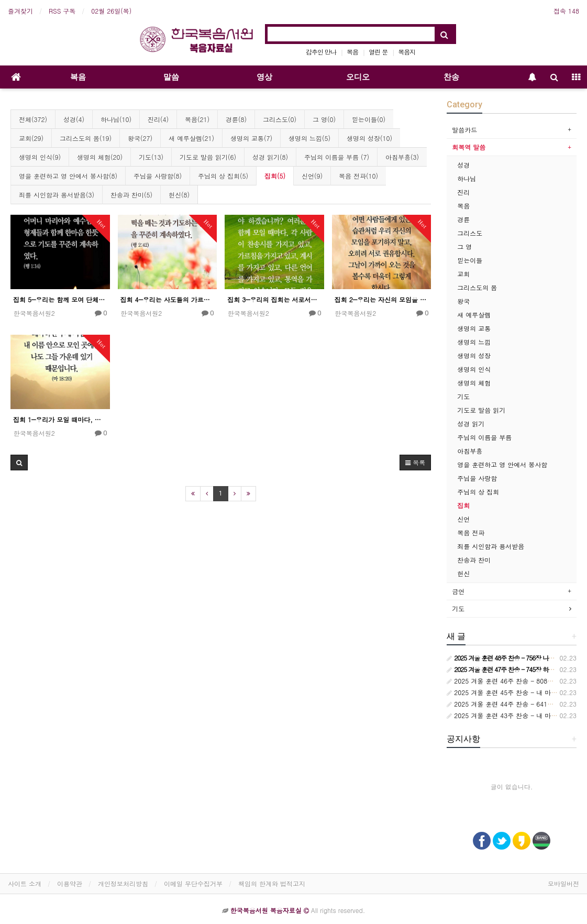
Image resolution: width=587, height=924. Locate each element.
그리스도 (470, 233)
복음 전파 (471, 532)
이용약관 (70, 883)
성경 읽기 (471, 423)
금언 (458, 591)
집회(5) (275, 176)
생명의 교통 (474, 328)
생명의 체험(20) (100, 157)
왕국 (463, 301)
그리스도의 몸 (477, 287)
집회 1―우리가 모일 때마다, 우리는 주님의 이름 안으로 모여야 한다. (60, 419)
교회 (463, 274)
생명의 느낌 (474, 342)
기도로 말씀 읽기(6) (208, 157)
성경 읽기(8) (270, 157)
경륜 (463, 219)
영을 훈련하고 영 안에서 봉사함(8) (68, 176)
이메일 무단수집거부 (193, 883)
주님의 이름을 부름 (484, 437)
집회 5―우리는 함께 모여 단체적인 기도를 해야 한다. (60, 299)
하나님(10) (116, 119)
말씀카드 (464, 130)
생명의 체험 (474, 383)
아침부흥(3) (402, 157)
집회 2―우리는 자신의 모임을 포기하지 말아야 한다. (382, 299)
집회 (463, 505)
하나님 (467, 178)
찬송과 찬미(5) (131, 195)
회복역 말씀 (469, 147)
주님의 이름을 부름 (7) (337, 157)
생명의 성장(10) (369, 138)
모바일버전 (563, 883)
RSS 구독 (62, 11)
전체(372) (33, 119)
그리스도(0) (280, 119)
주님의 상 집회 (478, 492)
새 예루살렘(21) (191, 138)
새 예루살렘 (474, 315)
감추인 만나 (321, 52)
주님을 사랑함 (477, 478)
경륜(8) (236, 119)
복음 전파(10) (358, 176)
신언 (463, 519)
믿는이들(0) (369, 119)
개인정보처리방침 (123, 883)
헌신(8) (179, 195)
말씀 (171, 77)
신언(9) (312, 176)
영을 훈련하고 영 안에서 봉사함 (502, 464)
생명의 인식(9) (40, 157)
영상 (264, 77)
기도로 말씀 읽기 (481, 410)
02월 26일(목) (111, 11)
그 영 (464, 246)
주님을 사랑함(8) (158, 176)
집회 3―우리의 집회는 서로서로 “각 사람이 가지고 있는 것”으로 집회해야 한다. (274, 299)
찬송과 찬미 (474, 560)
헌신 (463, 573)
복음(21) (197, 119)
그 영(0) (324, 119)
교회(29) (31, 138)
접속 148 (566, 11)
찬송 (451, 77)
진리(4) (158, 119)
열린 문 (378, 52)
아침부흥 (470, 451)
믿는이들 (470, 260)
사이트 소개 (25, 883)
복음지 (407, 52)
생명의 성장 (474, 355)
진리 (463, 192)
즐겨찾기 (20, 11)
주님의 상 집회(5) (223, 176)
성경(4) (74, 119)
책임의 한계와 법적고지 (272, 883)
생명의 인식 (474, 369)
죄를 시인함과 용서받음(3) (57, 195)
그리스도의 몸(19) (86, 138)
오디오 (358, 77)
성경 (463, 165)
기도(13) (151, 157)
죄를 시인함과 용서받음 (491, 546)
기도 (463, 396)
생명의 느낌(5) (309, 138)
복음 (352, 52)
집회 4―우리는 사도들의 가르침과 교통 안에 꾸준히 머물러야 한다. (168, 299)
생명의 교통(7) (251, 138)
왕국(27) (140, 138)
